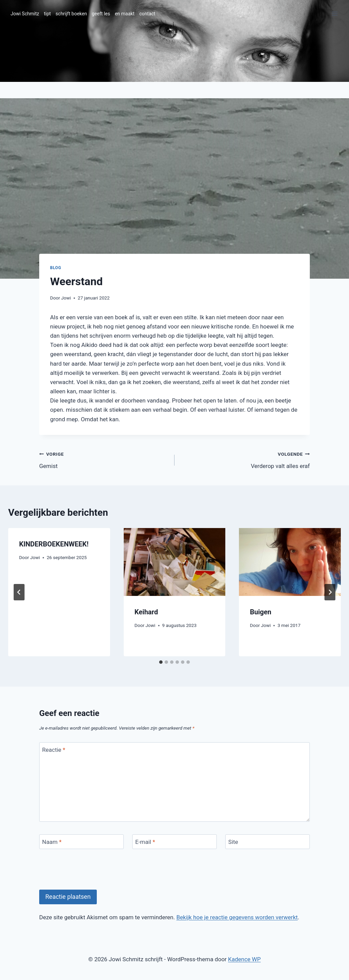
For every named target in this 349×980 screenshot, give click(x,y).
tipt (47, 14)
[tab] (161, 662)
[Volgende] (330, 592)
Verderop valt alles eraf (245, 459)
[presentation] (175, 562)
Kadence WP (244, 959)
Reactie (54, 750)
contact (147, 14)
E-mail (145, 842)
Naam (52, 842)
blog (56, 268)
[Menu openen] (335, 13)
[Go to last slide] (19, 592)
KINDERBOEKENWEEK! (54, 544)
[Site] (268, 842)
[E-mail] (174, 842)
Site (233, 842)
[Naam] (81, 842)
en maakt (125, 14)
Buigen (261, 612)
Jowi (66, 298)
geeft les (101, 14)
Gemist (104, 459)
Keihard (146, 612)
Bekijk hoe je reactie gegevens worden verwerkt (237, 917)
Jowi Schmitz (25, 14)
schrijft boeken (71, 14)
